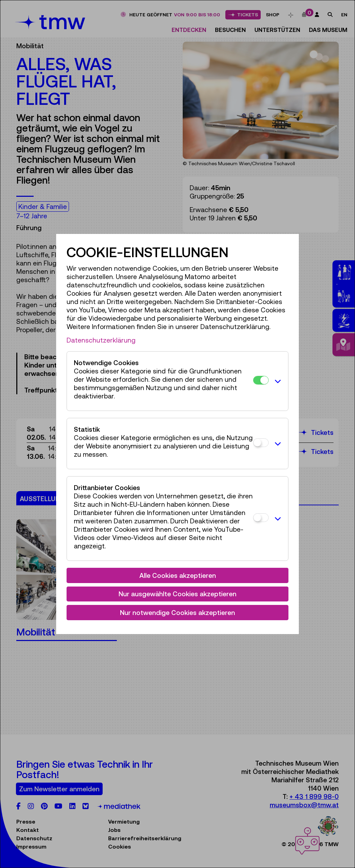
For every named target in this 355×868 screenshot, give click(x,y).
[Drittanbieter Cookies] (261, 518)
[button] (277, 381)
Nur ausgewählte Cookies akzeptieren (177, 594)
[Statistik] (261, 443)
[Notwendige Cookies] (261, 380)
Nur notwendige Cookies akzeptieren (177, 613)
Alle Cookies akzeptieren (178, 575)
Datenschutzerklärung (101, 340)
